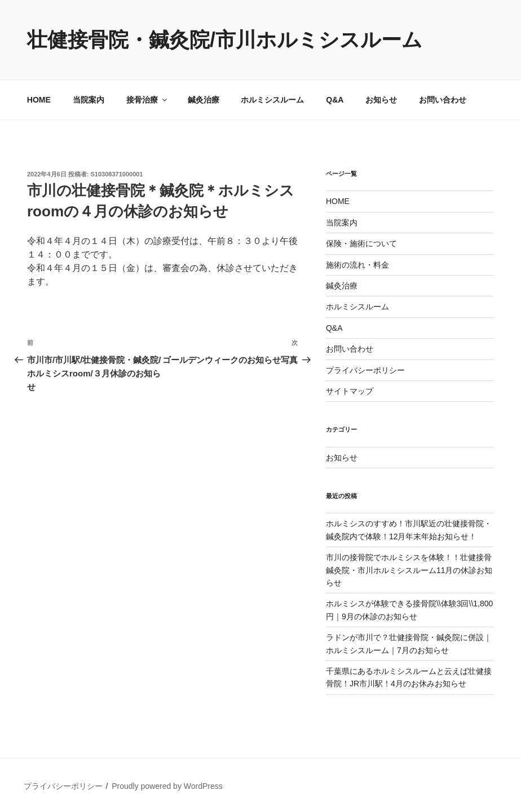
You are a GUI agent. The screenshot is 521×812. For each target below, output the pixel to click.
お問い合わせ (443, 100)
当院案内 (89, 100)
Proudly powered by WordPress (167, 786)
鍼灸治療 (204, 100)
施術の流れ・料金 (357, 265)
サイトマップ (350, 391)
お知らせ (381, 100)
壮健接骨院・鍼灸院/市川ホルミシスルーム (225, 40)
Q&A (335, 100)
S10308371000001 (117, 174)
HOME (39, 100)
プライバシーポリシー (365, 370)
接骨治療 (147, 100)
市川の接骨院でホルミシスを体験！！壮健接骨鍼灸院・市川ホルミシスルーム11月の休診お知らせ (409, 570)
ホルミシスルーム (272, 100)
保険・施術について (361, 243)
